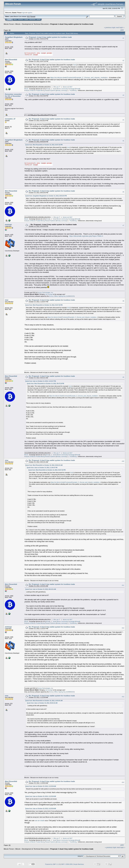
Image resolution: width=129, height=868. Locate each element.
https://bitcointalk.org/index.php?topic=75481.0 (86, 236)
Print (122, 30)
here (75, 65)
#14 (123, 782)
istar (7, 300)
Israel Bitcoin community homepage (64, 89)
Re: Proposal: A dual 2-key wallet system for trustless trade (52, 60)
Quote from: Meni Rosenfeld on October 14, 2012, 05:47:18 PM (44, 145)
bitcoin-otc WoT (68, 87)
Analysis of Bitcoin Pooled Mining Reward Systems (40, 90)
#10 (123, 461)
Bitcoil (26, 89)
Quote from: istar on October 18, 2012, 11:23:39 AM (41, 786)
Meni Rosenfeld (11, 60)
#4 (123, 120)
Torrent (33, 16)
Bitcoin (18, 24)
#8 (123, 301)
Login (26, 20)
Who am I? (57, 87)
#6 (123, 192)
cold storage (49, 294)
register (30, 13)
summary (64, 90)
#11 (123, 585)
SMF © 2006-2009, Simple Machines (73, 864)
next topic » (120, 27)
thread (48, 89)
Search (21, 20)
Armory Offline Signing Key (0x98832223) (62, 296)
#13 (123, 697)
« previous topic (110, 27)
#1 (123, 38)
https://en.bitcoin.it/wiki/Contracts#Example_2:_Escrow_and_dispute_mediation (79, 78)
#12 (123, 628)
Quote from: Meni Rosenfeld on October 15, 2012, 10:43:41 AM (44, 701)
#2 (123, 61)
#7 (123, 225)
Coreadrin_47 (10, 119)
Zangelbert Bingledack (14, 37)
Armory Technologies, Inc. (45, 293)
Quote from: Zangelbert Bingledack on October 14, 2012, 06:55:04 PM (46, 196)
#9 (123, 377)
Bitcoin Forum (9, 24)
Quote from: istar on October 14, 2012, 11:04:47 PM (41, 381)
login (24, 13)
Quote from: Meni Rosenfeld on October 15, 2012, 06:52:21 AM (44, 465)
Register (32, 20)
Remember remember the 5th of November (13, 95)
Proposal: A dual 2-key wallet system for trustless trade (72, 24)
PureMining (73, 90)
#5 (123, 141)
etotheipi (8, 225)
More (38, 20)
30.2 (28, 16)
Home (10, 20)
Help (15, 20)
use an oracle (40, 821)
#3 (123, 95)
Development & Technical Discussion (35, 24)
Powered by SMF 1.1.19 (53, 864)
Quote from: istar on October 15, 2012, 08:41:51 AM (41, 589)
